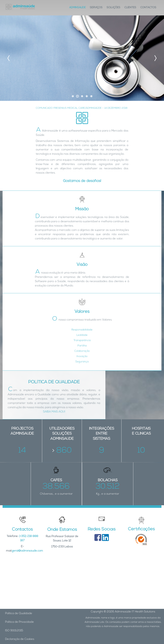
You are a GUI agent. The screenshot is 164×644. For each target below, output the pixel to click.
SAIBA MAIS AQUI (54, 412)
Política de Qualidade (19, 613)
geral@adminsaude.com (27, 551)
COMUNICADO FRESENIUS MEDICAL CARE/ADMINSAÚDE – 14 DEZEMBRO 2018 (82, 108)
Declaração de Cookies (20, 639)
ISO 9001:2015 (14, 631)
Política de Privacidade (20, 622)
